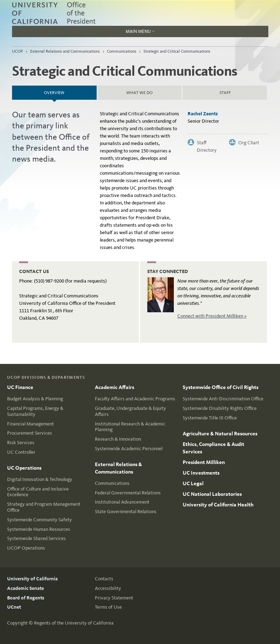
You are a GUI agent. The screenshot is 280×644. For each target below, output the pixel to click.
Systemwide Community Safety (39, 520)
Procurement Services (30, 433)
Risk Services (21, 443)
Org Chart (249, 143)
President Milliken (204, 462)
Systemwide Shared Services (36, 538)
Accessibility (108, 588)
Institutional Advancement (122, 502)
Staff (225, 93)
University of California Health (218, 505)
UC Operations (24, 468)
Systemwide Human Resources (39, 529)
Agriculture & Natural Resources (220, 434)
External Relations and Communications (65, 51)
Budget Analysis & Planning (35, 399)
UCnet (14, 607)
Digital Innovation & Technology (40, 479)
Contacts (104, 579)
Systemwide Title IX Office (210, 418)
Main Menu (83, 33)
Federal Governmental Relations (128, 493)
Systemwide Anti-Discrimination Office (223, 399)
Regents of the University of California (74, 623)
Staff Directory (207, 143)
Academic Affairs (115, 387)
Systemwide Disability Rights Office (220, 408)
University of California (32, 579)
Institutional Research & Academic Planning (130, 427)
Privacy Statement (114, 598)
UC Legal (193, 483)
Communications (122, 51)
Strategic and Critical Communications (177, 51)
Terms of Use (108, 607)
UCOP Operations (26, 548)
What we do (139, 93)
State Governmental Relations (126, 512)
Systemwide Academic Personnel (129, 449)
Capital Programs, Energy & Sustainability (35, 411)
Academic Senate (25, 588)
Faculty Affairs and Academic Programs (135, 399)
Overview (70, 90)
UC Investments (201, 473)
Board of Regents (26, 598)
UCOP (18, 51)
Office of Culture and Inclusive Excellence (38, 492)
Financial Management (30, 424)
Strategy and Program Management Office (44, 507)
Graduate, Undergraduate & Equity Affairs (130, 411)
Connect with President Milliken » (212, 316)
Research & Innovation (118, 439)
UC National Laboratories (212, 494)
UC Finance (20, 387)
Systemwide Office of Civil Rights (221, 387)
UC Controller (21, 452)
